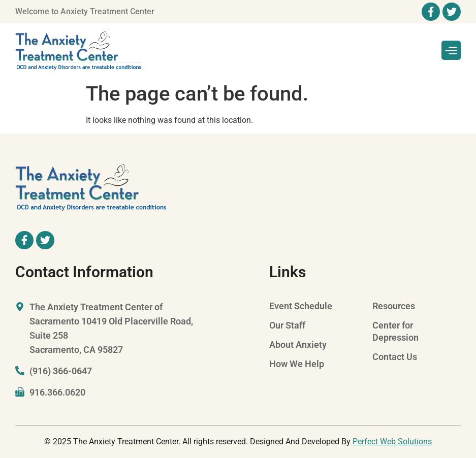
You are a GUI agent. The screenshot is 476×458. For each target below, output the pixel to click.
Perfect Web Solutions (392, 441)
